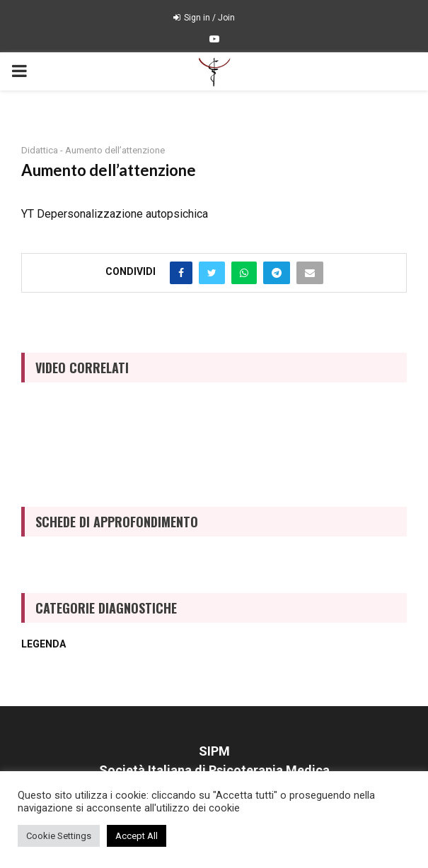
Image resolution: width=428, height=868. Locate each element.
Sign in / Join (204, 18)
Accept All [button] (137, 836)
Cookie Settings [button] (59, 836)
